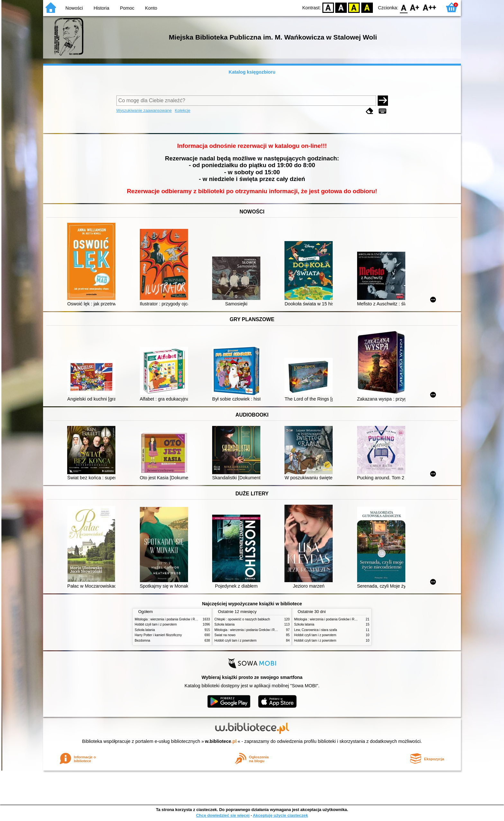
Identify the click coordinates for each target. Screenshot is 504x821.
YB (354, 7)
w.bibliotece (221, 741)
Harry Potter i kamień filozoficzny (158, 635)
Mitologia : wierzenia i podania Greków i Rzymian (170, 619)
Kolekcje (183, 110)
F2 (430, 7)
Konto (151, 8)
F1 (415, 7)
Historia (101, 8)
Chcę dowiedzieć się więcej (223, 815)
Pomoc (127, 8)
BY (367, 7)
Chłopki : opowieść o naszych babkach (242, 619)
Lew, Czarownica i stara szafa (315, 630)
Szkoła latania (145, 630)
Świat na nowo (225, 635)
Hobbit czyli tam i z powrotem (156, 624)
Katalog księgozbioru (252, 72)
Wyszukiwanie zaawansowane (144, 110)
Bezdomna (142, 641)
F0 (404, 7)
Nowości (74, 8)
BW (341, 7)
